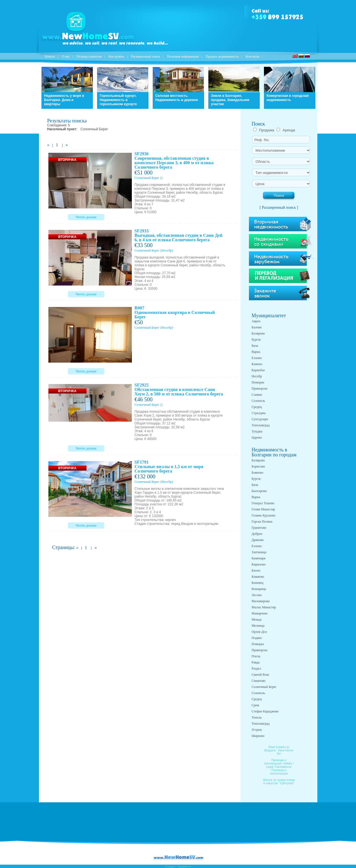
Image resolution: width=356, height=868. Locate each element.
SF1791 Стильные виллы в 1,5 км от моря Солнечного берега (169, 467)
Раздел (256, 668)
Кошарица (259, 589)
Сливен (257, 395)
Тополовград (261, 425)
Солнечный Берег (147, 178)
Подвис (257, 638)
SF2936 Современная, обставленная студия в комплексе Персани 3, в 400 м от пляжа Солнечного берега (174, 160)
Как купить (116, 56)
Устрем (257, 730)
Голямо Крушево (264, 515)
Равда (256, 662)
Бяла (255, 346)
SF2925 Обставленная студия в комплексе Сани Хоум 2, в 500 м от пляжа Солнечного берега (179, 389)
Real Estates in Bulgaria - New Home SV (279, 750)
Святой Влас (261, 675)
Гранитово (259, 528)
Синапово (259, 681)
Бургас (256, 340)
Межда (257, 619)
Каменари (259, 558)
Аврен (256, 321)
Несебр (257, 376)
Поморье (258, 644)
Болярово (258, 333)
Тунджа (257, 431)
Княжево (258, 577)
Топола (257, 717)
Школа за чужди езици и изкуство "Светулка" (279, 781)
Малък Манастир (264, 607)
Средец (257, 407)
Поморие (258, 382)
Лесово (257, 595)
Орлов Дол (259, 632)
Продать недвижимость (222, 56)
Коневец (258, 583)
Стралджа (259, 413)
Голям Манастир (264, 509)
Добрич (257, 534)
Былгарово (259, 491)
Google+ (171, 866)
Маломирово (261, 601)
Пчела (256, 656)
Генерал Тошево (263, 503)
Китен (256, 571)
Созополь (258, 401)
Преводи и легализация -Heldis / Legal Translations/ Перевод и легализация (279, 767)
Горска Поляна (262, 522)
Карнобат (258, 370)
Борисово (258, 466)
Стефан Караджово (265, 711)
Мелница (258, 626)
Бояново (258, 473)
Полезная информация (183, 56)
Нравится (184, 866)
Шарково (258, 736)
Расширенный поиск (146, 56)
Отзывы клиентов (89, 56)
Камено (257, 364)
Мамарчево (260, 613)
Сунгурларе (260, 419)
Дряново (258, 540)
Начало (50, 56)
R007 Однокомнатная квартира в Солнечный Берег (175, 312)
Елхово (257, 358)
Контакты (253, 56)
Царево (257, 437)
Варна (256, 352)
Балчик (257, 327)
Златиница (259, 552)
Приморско (260, 388)
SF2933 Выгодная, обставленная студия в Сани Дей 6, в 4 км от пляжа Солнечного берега (179, 235)
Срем (255, 705)
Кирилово (259, 564)
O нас (66, 56)
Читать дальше (86, 217)
